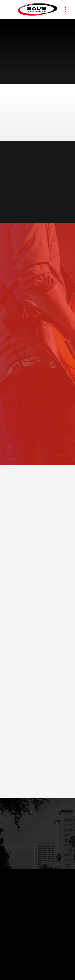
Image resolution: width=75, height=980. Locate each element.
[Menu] (66, 9)
